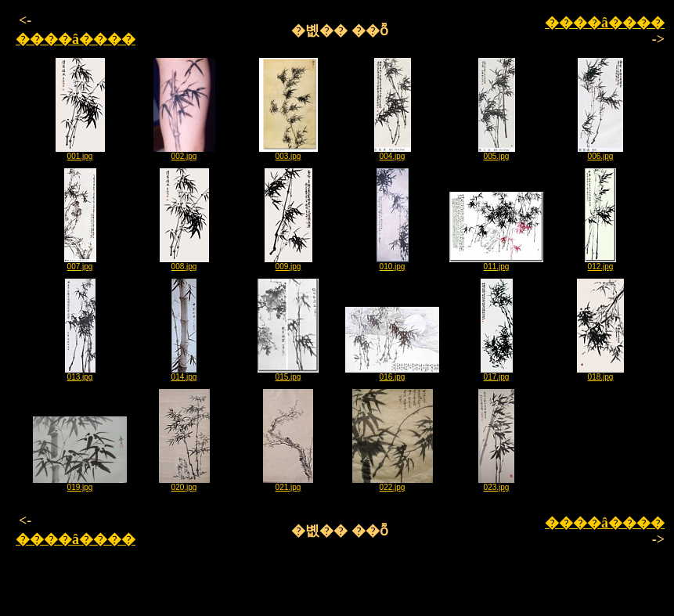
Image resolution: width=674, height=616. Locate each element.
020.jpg (184, 484)
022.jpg (393, 484)
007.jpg (80, 263)
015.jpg (288, 373)
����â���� (76, 39)
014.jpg (184, 373)
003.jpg (288, 153)
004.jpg (393, 153)
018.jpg (600, 373)
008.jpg (184, 263)
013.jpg (80, 373)
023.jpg (496, 484)
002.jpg (184, 153)
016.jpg (392, 373)
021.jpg (288, 484)
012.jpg (600, 263)
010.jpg (393, 263)
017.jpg (497, 373)
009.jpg (288, 263)
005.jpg (497, 153)
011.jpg (496, 263)
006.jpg (600, 153)
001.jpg (80, 153)
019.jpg (80, 484)
